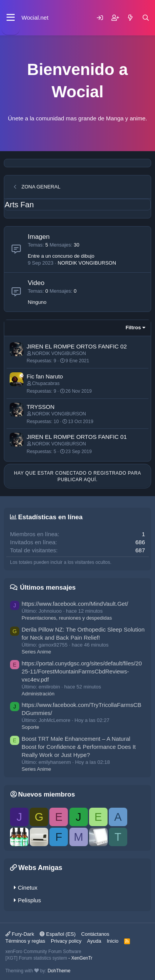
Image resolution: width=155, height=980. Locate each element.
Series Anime (36, 652)
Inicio (113, 941)
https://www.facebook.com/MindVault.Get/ (75, 604)
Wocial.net (35, 17)
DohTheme (59, 971)
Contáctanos (95, 934)
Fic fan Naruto (45, 376)
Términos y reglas (25, 941)
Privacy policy (66, 941)
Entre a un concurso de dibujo (61, 256)
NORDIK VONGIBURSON (87, 263)
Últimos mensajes (48, 587)
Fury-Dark (20, 934)
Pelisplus (29, 900)
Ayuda (94, 941)
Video (36, 283)
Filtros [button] (133, 327)
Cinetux (28, 887)
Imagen (39, 237)
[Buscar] (146, 18)
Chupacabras (46, 383)
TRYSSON (40, 407)
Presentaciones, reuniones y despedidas (67, 618)
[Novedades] (130, 18)
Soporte (30, 727)
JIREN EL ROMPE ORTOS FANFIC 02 (77, 346)
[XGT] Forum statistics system (49, 958)
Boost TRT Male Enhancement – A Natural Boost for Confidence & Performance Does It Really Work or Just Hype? (79, 747)
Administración (38, 694)
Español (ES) (58, 934)
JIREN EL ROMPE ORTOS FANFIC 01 (77, 437)
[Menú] (11, 18)
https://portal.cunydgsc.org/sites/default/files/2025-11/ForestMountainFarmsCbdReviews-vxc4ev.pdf (82, 671)
